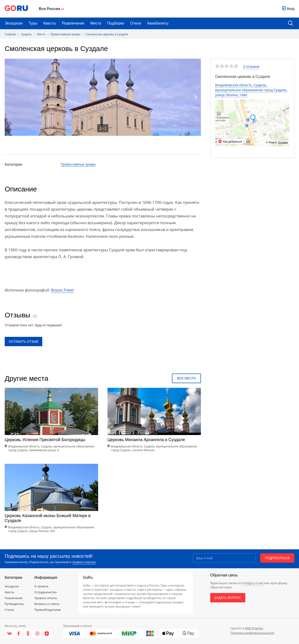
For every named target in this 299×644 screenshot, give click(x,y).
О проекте (41, 586)
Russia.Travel (62, 290)
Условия (283, 142)
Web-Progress (254, 628)
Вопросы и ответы (47, 604)
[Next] (196, 97)
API (248, 142)
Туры (33, 23)
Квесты (50, 23)
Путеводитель (14, 604)
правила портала (84, 562)
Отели (135, 23)
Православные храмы (65, 34)
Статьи (9, 610)
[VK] (9, 633)
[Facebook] (19, 633)
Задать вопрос (228, 598)
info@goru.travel (252, 583)
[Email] (224, 558)
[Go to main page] (16, 9)
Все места (186, 378)
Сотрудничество (45, 592)
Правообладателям (48, 610)
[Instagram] (38, 633)
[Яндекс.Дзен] (47, 633)
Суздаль (27, 34)
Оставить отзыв (24, 342)
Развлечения (73, 23)
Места (96, 23)
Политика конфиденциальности (252, 633)
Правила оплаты (46, 598)
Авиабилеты (158, 23)
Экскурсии (14, 23)
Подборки (116, 23)
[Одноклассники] (28, 633)
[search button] (290, 23)
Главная (10, 34)
